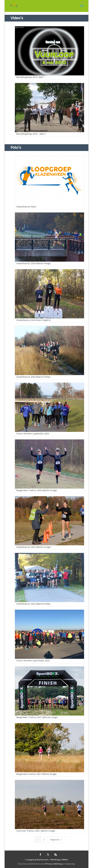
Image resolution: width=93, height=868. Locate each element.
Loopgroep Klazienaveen (38, 860)
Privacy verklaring (54, 864)
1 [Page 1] (38, 839)
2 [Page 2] (44, 839)
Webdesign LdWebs (59, 860)
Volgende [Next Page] (56, 839)
